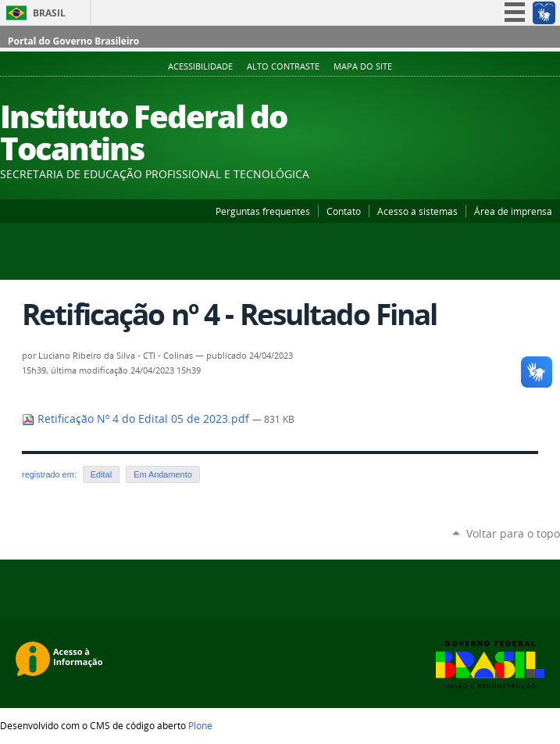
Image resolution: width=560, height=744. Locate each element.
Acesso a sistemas (417, 211)
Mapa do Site (363, 66)
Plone (200, 725)
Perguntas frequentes (263, 211)
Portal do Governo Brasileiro (73, 41)
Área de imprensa (513, 211)
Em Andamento (163, 474)
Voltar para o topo (513, 533)
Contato (344, 211)
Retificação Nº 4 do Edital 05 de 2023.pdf (137, 419)
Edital (101, 474)
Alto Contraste (283, 66)
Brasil (49, 13)
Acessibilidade (200, 66)
